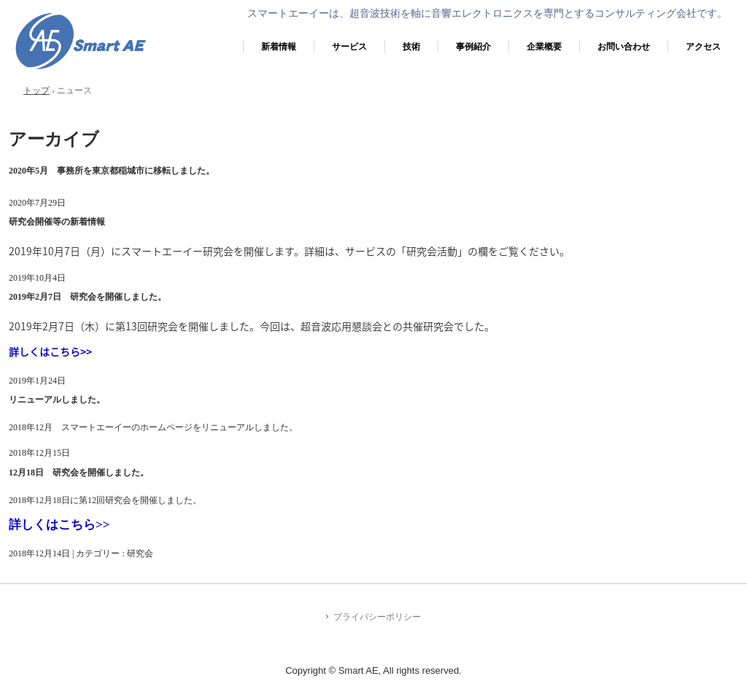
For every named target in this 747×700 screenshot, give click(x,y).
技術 (411, 47)
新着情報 (279, 47)
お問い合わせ (624, 47)
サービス (349, 47)
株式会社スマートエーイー (80, 70)
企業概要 (544, 47)
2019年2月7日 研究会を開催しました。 (88, 297)
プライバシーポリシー (377, 617)
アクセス (703, 47)
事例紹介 (473, 47)
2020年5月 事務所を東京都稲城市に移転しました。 (112, 171)
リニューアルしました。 (57, 400)
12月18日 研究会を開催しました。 (79, 472)
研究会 (140, 553)
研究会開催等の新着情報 (57, 222)
